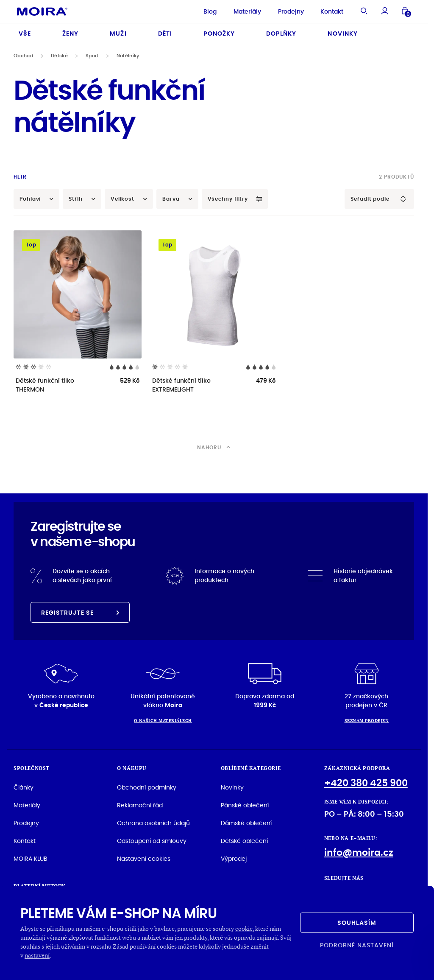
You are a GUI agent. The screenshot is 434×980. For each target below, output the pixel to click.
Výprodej (234, 859)
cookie (244, 928)
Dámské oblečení (246, 823)
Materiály (247, 11)
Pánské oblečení (245, 805)
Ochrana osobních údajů (153, 823)
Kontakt (332, 11)
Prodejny (291, 11)
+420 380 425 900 (366, 783)
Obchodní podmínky (147, 787)
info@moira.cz (359, 853)
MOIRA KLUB (31, 859)
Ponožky (219, 34)
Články (24, 787)
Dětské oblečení (244, 841)
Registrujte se (80, 613)
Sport (92, 56)
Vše (25, 34)
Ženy (70, 34)
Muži (118, 34)
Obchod (23, 56)
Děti (165, 34)
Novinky (342, 34)
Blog (210, 11)
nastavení (37, 955)
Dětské (59, 56)
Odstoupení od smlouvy (152, 841)
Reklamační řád (140, 805)
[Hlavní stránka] (42, 11)
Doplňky (281, 34)
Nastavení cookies (144, 859)
